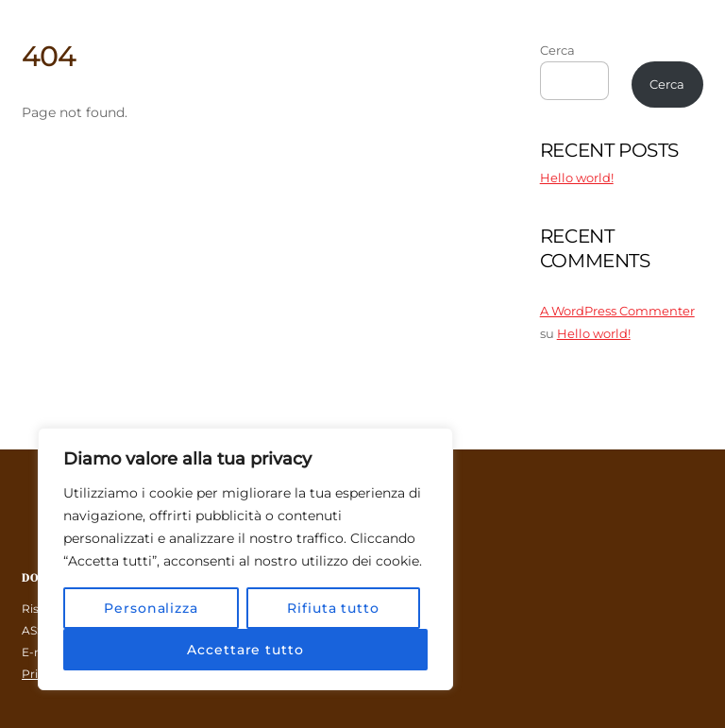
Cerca (557, 50)
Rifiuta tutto (333, 608)
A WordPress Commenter (617, 311)
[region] (245, 559)
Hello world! (577, 178)
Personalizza (151, 608)
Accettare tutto (245, 650)
